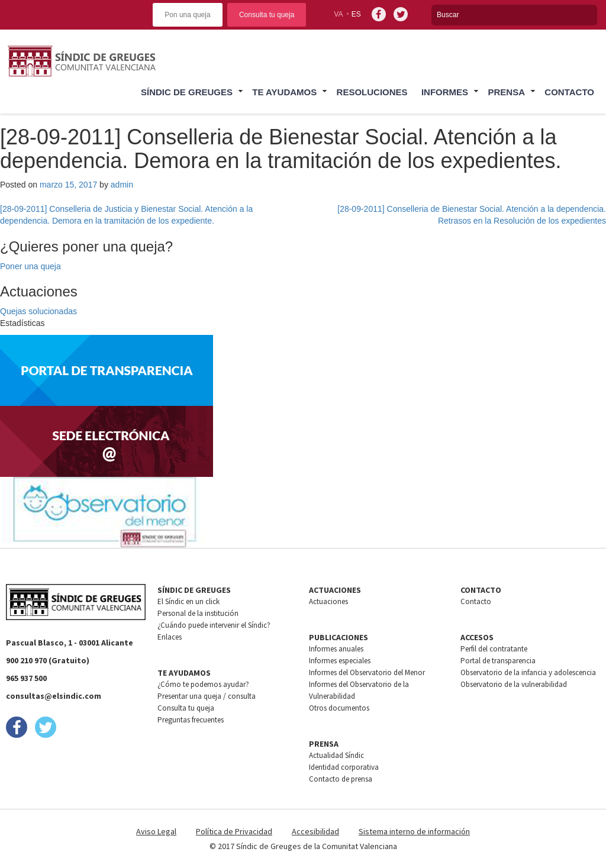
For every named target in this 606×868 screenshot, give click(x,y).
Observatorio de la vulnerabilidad (514, 684)
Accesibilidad (315, 831)
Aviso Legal (156, 831)
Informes (445, 92)
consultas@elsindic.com (54, 696)
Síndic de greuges (187, 92)
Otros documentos (339, 708)
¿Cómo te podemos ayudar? (203, 684)
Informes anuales (336, 649)
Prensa (506, 92)
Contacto (569, 92)
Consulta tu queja (267, 15)
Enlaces (170, 637)
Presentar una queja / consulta (207, 696)
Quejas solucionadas (38, 311)
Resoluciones (372, 92)
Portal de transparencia (498, 661)
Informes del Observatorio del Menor (367, 672)
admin (122, 185)
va (338, 14)
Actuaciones (328, 601)
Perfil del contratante (494, 649)
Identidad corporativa (344, 767)
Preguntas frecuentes (191, 720)
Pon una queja (187, 15)
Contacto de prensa (341, 779)
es (356, 14)
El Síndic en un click (188, 601)
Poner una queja (30, 266)
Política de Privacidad (234, 831)
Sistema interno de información (414, 831)
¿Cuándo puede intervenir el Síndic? (214, 625)
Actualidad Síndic (336, 755)
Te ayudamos (284, 92)
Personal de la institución (198, 613)
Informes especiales (340, 661)
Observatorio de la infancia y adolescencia (528, 672)
